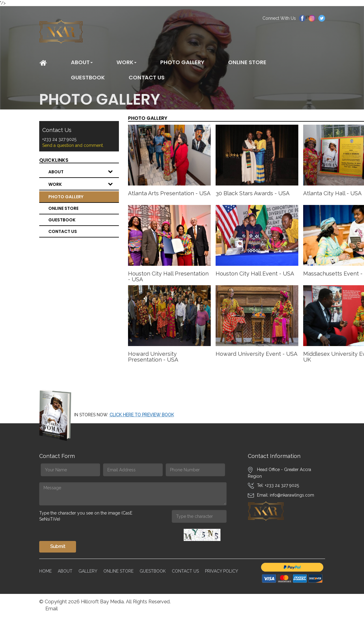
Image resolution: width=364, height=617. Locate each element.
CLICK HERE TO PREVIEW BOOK (142, 415)
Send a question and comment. (73, 145)
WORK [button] (127, 62)
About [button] (82, 62)
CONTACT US (147, 77)
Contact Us (185, 571)
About (84, 172)
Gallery (88, 571)
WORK (84, 184)
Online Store (247, 62)
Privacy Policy (222, 571)
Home (45, 571)
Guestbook (88, 77)
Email (52, 609)
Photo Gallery (182, 62)
